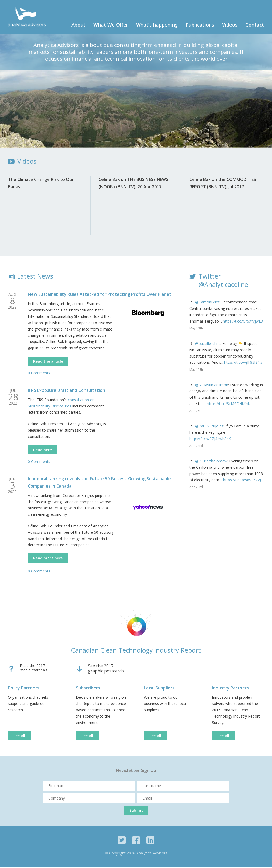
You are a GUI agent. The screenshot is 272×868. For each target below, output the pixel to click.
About (78, 26)
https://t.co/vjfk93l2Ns (243, 364)
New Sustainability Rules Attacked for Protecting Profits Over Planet (100, 296)
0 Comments (39, 374)
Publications (200, 26)
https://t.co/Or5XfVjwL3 (243, 322)
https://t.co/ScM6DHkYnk (228, 405)
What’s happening (157, 26)
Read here (42, 451)
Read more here (48, 559)
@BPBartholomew (211, 462)
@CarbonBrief (207, 303)
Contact (255, 26)
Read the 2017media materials (34, 669)
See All (19, 737)
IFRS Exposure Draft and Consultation (67, 391)
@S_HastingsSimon (212, 386)
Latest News (35, 277)
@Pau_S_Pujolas (209, 427)
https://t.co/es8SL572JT (243, 481)
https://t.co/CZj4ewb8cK (210, 440)
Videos (230, 26)
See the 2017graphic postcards (106, 670)
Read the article (48, 362)
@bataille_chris (208, 345)
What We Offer (111, 26)
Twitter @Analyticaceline (223, 281)
